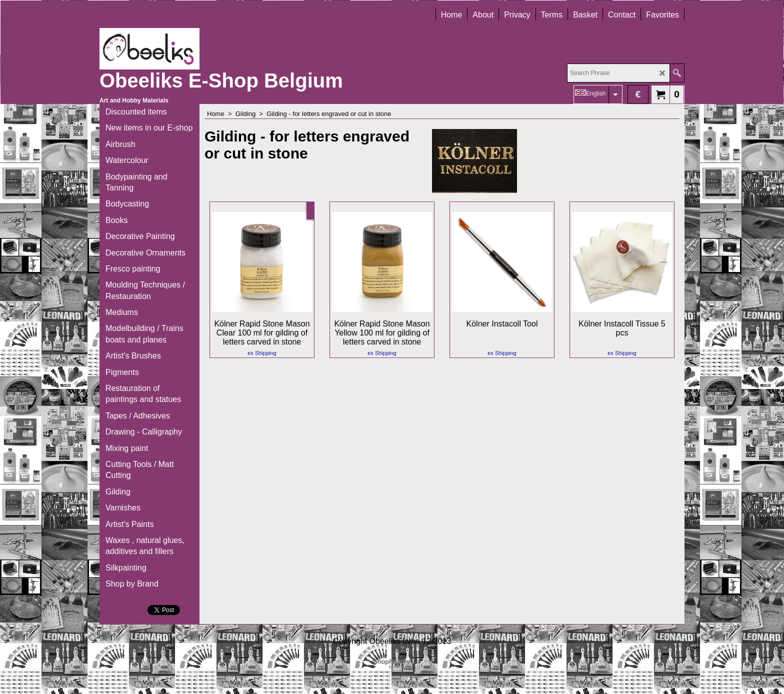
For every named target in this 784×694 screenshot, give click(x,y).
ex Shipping (262, 353)
